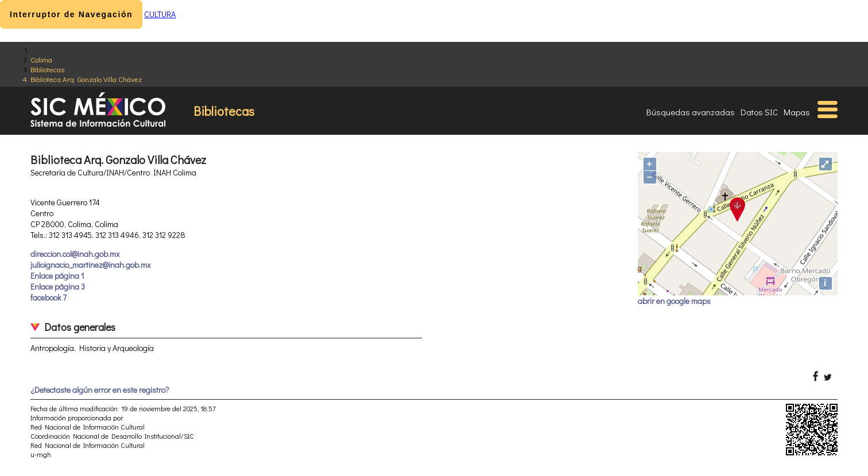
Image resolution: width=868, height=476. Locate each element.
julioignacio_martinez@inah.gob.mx (90, 265)
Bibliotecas (47, 69)
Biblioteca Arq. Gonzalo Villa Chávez (86, 79)
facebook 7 (49, 297)
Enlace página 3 (58, 286)
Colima (41, 59)
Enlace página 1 (57, 276)
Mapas (797, 112)
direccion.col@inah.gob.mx (75, 254)
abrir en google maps (674, 301)
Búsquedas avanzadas (691, 112)
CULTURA (160, 14)
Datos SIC (759, 112)
